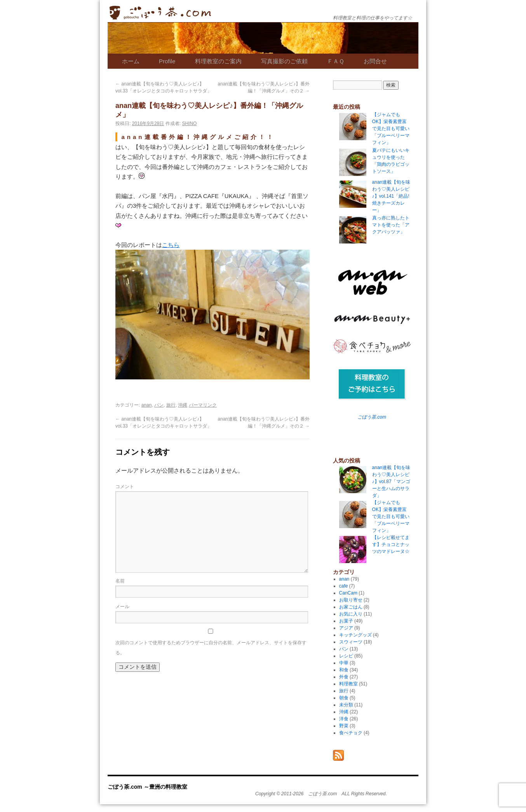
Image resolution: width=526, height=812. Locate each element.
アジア (346, 628)
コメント (125, 487)
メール (122, 607)
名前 (120, 581)
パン (159, 405)
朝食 (344, 698)
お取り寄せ (351, 600)
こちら (171, 245)
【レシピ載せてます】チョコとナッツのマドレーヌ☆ (391, 544)
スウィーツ (351, 642)
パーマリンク (203, 405)
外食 (344, 677)
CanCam (348, 593)
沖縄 (183, 405)
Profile (167, 61)
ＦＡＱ (336, 61)
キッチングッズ (355, 635)
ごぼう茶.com (372, 417)
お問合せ (375, 61)
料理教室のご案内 (218, 61)
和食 (344, 670)
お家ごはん (351, 607)
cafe (344, 586)
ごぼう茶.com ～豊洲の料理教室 (160, 13)
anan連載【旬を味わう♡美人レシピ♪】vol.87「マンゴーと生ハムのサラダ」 (391, 482)
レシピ (346, 656)
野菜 (344, 726)
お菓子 (346, 621)
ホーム (131, 61)
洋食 (344, 719)
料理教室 (348, 684)
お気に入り (351, 614)
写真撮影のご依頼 (284, 61)
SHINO (189, 123)
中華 (344, 663)
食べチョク (351, 733)
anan (147, 405)
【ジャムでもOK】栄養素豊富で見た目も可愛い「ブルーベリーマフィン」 (391, 516)
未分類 (346, 705)
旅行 (171, 405)
